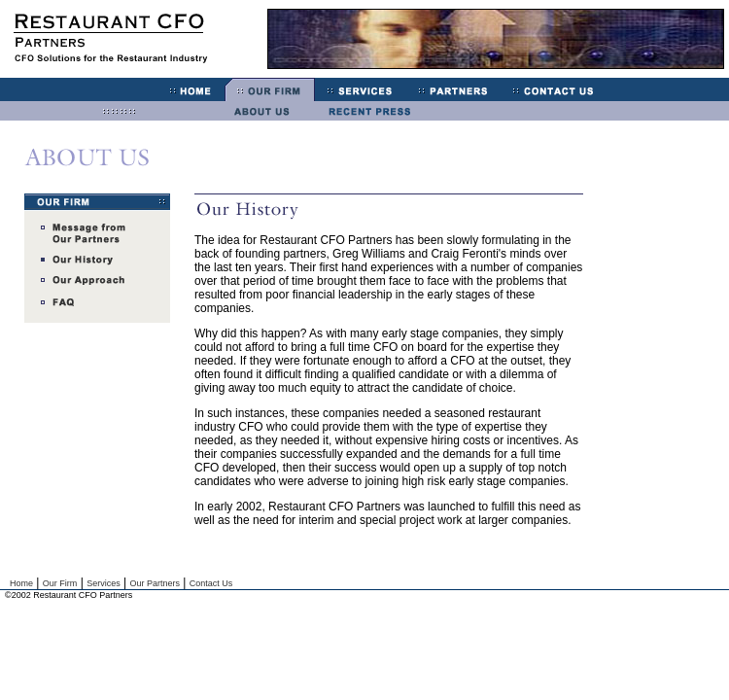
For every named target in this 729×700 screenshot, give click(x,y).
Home (21, 583)
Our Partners (155, 583)
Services (104, 583)
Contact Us (211, 583)
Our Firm (60, 583)
